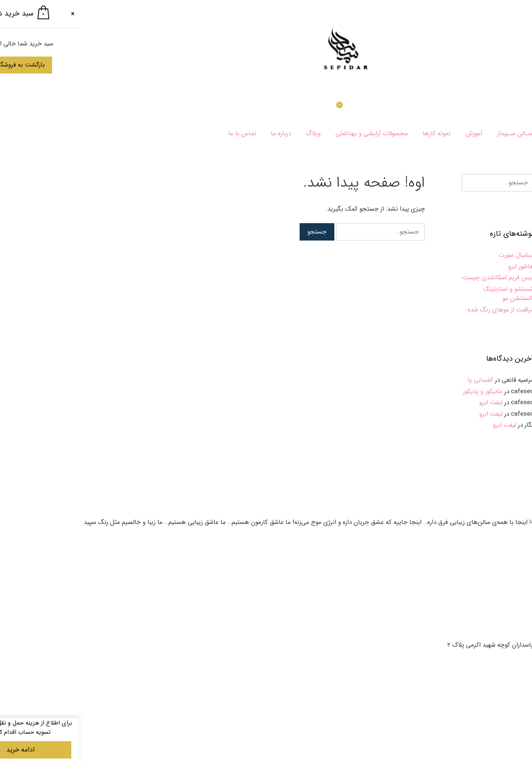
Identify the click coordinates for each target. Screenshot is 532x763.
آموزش (395, 134)
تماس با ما (163, 134)
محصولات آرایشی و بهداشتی (292, 134)
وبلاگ (234, 134)
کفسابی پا (401, 380)
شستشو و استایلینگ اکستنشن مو (429, 294)
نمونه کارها (357, 134)
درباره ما (202, 134)
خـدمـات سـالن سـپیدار (448, 134)
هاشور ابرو (441, 267)
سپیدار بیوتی (509, 134)
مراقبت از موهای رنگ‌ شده (421, 310)
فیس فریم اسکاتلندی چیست (418, 278)
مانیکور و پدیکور (403, 391)
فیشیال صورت (437, 255)
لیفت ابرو (411, 403)
